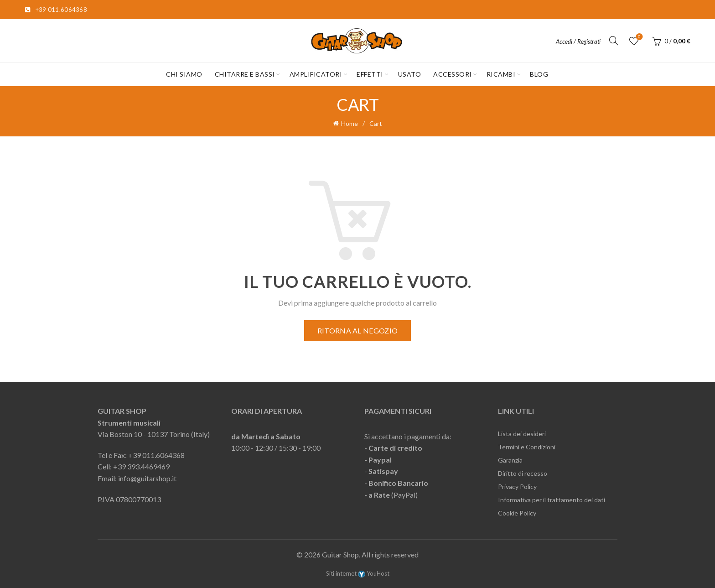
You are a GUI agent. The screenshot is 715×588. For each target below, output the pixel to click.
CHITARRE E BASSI (245, 74)
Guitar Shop (340, 554)
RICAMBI (501, 74)
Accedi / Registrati (578, 42)
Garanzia (510, 460)
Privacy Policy (517, 487)
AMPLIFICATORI (316, 74)
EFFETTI (370, 74)
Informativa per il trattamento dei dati (552, 500)
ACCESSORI (453, 74)
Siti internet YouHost (358, 573)
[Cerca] (614, 41)
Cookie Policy (517, 513)
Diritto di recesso (523, 473)
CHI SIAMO (184, 74)
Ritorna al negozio (357, 330)
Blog (539, 74)
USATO (410, 74)
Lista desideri (638, 37)
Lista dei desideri (522, 434)
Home (350, 123)
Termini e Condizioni (527, 447)
